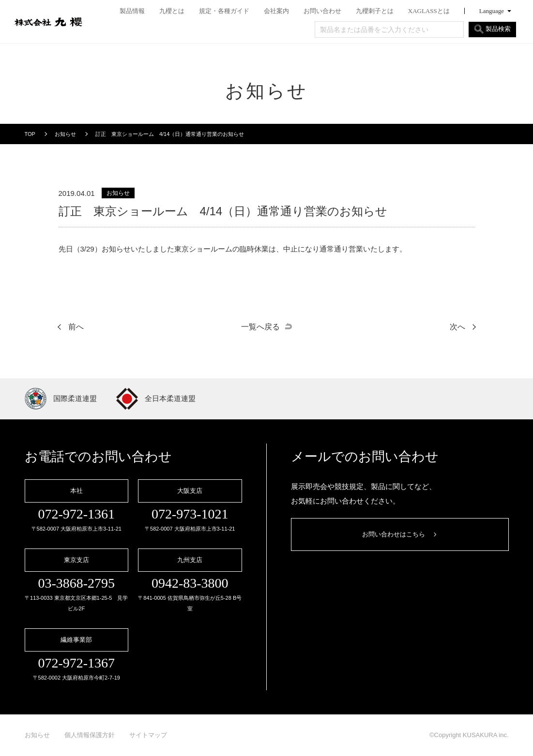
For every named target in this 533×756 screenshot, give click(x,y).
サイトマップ (148, 735)
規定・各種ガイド (224, 11)
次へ (457, 327)
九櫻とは (172, 11)
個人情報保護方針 (90, 735)
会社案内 (276, 11)
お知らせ (37, 735)
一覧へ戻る (260, 327)
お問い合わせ (322, 11)
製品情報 (132, 11)
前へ (76, 327)
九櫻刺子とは (375, 11)
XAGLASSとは (429, 11)
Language (492, 11)
